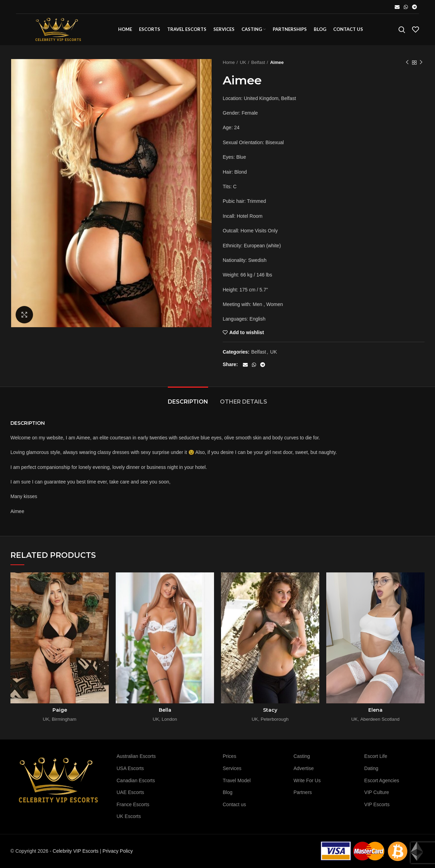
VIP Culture (376, 792)
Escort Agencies (381, 780)
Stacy (270, 710)
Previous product (407, 63)
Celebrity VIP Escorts (76, 851)
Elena (375, 710)
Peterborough (275, 719)
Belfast (258, 62)
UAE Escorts (130, 792)
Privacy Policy (118, 851)
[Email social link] (397, 7)
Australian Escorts (136, 756)
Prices (229, 756)
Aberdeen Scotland (380, 719)
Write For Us (307, 780)
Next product (421, 63)
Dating (371, 768)
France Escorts (133, 804)
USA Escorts (130, 768)
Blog (228, 792)
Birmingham (64, 719)
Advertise (304, 768)
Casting (302, 756)
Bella (165, 710)
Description (188, 402)
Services (232, 768)
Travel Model (237, 780)
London (169, 719)
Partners (303, 792)
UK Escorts (129, 816)
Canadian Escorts (136, 780)
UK (243, 62)
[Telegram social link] (415, 7)
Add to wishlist (247, 332)
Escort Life (376, 756)
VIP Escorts (377, 804)
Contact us (234, 804)
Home (229, 62)
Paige (60, 710)
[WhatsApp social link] (406, 7)
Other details (244, 402)
